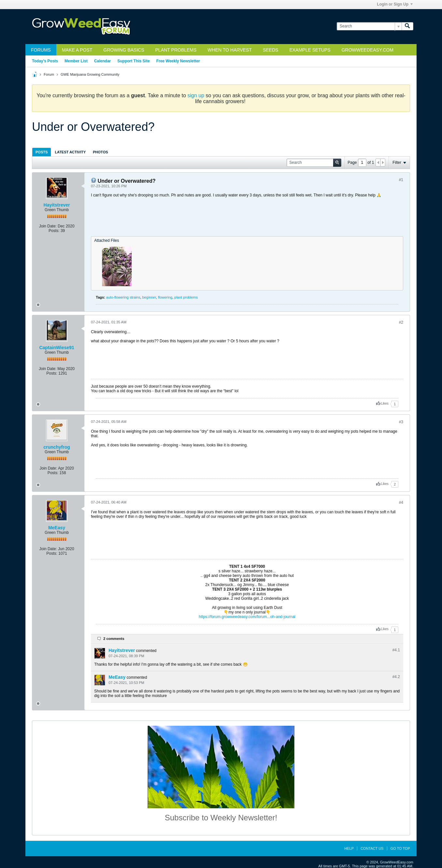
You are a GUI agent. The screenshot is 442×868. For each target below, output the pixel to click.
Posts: (54, 231)
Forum (49, 74)
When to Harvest (230, 50)
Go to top (400, 848)
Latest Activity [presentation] (70, 152)
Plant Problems (176, 50)
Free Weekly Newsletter (178, 61)
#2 (401, 322)
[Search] (369, 26)
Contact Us (372, 848)
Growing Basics (124, 50)
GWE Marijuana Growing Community (90, 74)
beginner (149, 297)
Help (349, 848)
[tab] (42, 152)
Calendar (103, 61)
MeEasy (57, 528)
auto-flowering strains (123, 297)
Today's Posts (45, 61)
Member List (76, 61)
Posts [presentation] (42, 152)
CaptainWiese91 (57, 348)
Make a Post (77, 50)
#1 (401, 180)
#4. (396, 650)
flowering (165, 297)
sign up (196, 95)
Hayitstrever (57, 205)
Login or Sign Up (395, 4)
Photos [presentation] (100, 152)
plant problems (186, 297)
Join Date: (48, 226)
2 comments (114, 639)
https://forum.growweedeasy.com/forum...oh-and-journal (247, 617)
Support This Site (133, 61)
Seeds (270, 50)
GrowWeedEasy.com (368, 50)
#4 (401, 503)
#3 (401, 422)
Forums (41, 50)
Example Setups (310, 50)
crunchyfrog (57, 447)
